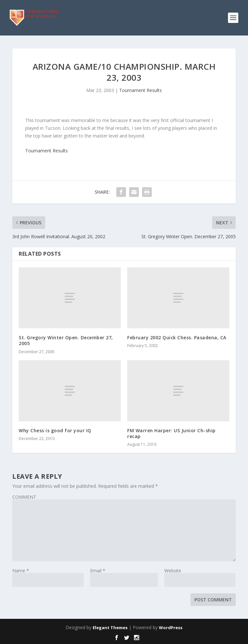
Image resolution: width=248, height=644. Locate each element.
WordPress (171, 628)
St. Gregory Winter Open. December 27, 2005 (66, 340)
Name (21, 571)
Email (98, 571)
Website (173, 571)
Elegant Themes (110, 628)
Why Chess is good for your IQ (55, 430)
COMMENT (24, 497)
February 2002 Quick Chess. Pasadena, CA (177, 337)
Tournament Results (140, 90)
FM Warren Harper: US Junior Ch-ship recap (171, 433)
